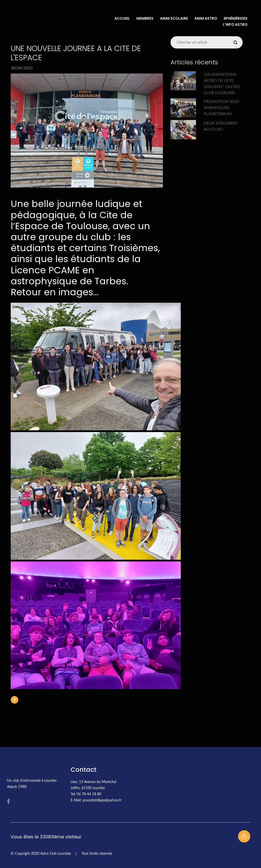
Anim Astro (206, 18)
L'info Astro (235, 25)
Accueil (122, 18)
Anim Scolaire (174, 18)
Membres (145, 18)
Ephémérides (236, 18)
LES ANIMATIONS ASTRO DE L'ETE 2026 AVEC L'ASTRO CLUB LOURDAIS (222, 83)
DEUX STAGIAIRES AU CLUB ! (221, 126)
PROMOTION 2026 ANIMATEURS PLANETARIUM (221, 107)
